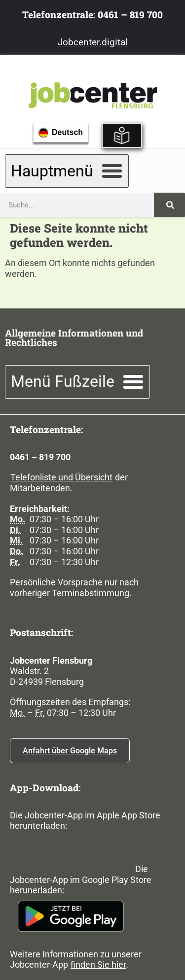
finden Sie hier (98, 964)
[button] (67, 171)
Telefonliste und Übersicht (61, 477)
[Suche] (169, 205)
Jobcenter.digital (93, 42)
